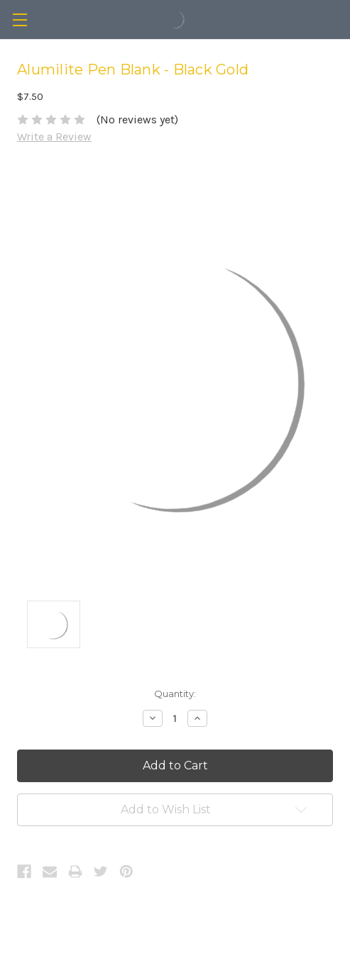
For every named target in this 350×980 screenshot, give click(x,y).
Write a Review (54, 137)
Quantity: (175, 694)
